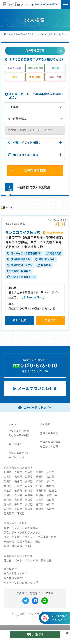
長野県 (29, 481)
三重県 (18, 486)
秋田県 (50, 472)
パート (18, 560)
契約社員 (46, 560)
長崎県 (18, 509)
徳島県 (8, 504)
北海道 (8, 472)
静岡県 (50, 481)
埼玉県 (8, 491)
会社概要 (10, 569)
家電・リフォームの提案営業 (21, 528)
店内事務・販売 (47, 537)
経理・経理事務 (13, 546)
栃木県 (40, 486)
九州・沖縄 (55, 77)
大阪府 (18, 495)
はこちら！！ (59, 621)
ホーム (13, 424)
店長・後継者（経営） (30, 542)
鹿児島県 (9, 513)
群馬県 (50, 486)
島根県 (18, 500)
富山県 (50, 477)
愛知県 (8, 486)
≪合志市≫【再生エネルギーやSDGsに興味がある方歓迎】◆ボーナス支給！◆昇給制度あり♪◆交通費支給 (34, 242)
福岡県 (50, 504)
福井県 (18, 481)
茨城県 (29, 486)
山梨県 (29, 477)
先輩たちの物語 (49, 433)
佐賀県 (8, 509)
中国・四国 (35, 77)
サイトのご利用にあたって (21, 583)
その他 (29, 546)
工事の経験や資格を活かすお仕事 (50, 444)
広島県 (40, 500)
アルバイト (32, 560)
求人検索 (45, 424)
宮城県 (40, 472)
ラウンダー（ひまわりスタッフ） (23, 532)
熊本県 (29, 509)
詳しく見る (20, 321)
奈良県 (40, 495)
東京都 (29, 491)
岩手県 (29, 472)
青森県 (18, 472)
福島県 (18, 477)
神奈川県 (41, 491)
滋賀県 (53, 491)
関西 (15, 77)
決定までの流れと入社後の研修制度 (19, 433)
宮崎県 (50, 509)
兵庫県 (29, 495)
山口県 (50, 500)
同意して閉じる (35, 634)
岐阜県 (40, 481)
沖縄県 (21, 513)
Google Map (34, 298)
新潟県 (40, 477)
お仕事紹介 (15, 444)
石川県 (8, 481)
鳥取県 (8, 500)
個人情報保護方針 (16, 578)
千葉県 (18, 491)
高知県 (40, 504)
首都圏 (55, 68)
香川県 (18, 504)
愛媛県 (29, 504)
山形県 (8, 477)
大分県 (40, 509)
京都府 (8, 495)
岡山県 (29, 500)
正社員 (8, 560)
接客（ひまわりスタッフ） (20, 537)
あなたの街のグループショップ (19, 455)
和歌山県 (52, 495)
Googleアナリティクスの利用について (35, 614)
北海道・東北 (15, 68)
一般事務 (9, 542)
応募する (50, 321)
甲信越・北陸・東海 (35, 68)
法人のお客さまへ (16, 573)
